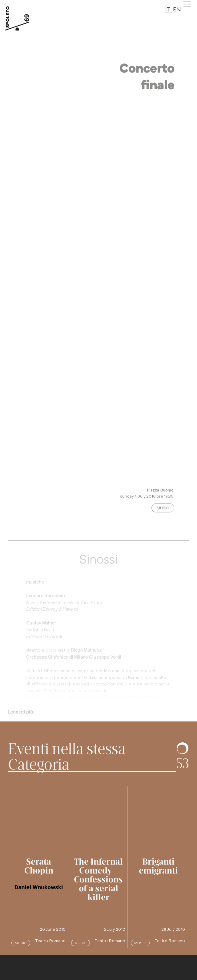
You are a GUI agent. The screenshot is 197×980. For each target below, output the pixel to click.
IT (168, 9)
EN (177, 9)
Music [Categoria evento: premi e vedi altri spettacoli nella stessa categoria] (163, 511)
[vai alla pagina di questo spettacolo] (39, 817)
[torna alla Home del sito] (24, 18)
